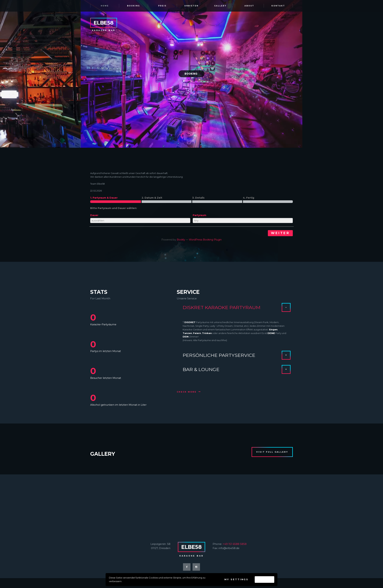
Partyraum (199, 215)
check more (187, 392)
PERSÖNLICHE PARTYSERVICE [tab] (237, 354)
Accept (264, 579)
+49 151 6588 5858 (235, 544)
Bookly (181, 240)
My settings (236, 579)
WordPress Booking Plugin (205, 240)
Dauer (94, 215)
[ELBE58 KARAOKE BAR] (191, 503)
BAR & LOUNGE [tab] (237, 368)
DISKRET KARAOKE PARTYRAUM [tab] (237, 309)
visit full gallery (272, 452)
